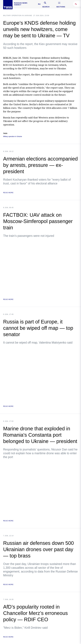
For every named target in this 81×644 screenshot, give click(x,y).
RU (39, 4)
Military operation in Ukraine (18, 16)
